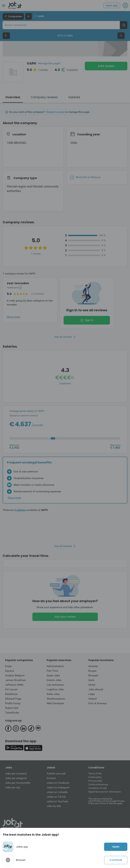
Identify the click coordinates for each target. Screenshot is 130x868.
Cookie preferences (98, 784)
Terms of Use (95, 773)
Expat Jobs (53, 675)
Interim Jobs (54, 680)
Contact (51, 778)
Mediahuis (11, 694)
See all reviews (63, 337)
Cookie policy (95, 777)
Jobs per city (13, 787)
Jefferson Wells (14, 685)
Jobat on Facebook (58, 783)
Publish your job (56, 774)
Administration (55, 666)
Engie (8, 666)
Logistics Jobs (55, 689)
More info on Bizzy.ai (85, 177)
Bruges (92, 671)
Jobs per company (16, 774)
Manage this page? (49, 63)
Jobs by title (54, 806)
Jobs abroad (96, 689)
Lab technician (55, 685)
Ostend (92, 699)
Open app (112, 5)
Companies (13, 16)
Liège (91, 694)
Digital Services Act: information (105, 792)
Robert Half (12, 708)
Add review (106, 66)
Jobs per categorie (16, 778)
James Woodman (16, 680)
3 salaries (72, 70)
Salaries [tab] (74, 97)
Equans (10, 671)
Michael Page (13, 699)
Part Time (52, 671)
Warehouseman (56, 699)
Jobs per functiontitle (18, 783)
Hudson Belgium (15, 675)
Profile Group (13, 703)
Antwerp (93, 666)
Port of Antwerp (97, 703)
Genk (91, 680)
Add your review (65, 617)
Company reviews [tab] (44, 97)
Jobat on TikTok (56, 797)
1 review (43, 70)
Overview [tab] (13, 97)
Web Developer (55, 703)
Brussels (93, 675)
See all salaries (63, 546)
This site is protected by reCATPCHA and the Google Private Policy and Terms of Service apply (106, 801)
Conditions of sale (98, 788)
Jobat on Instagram (58, 787)
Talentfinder (12, 713)
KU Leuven (11, 689)
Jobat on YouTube (57, 801)
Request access (55, 112)
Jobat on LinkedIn (57, 792)
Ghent (92, 685)
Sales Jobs (53, 694)
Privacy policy (95, 781)
